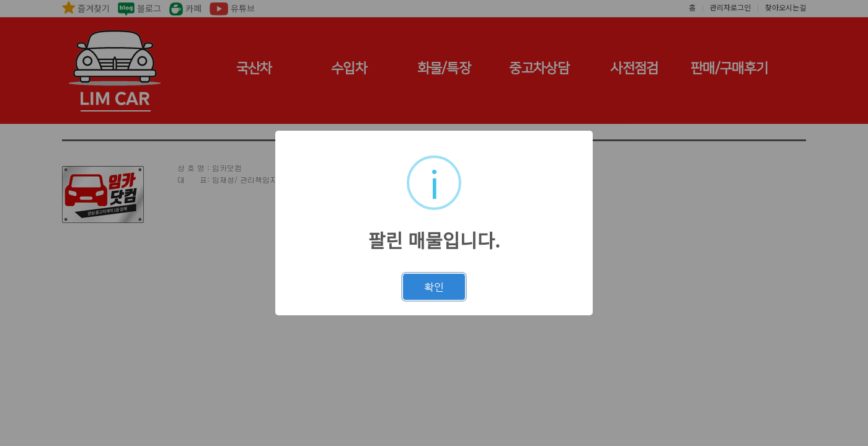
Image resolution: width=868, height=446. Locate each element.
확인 (434, 287)
